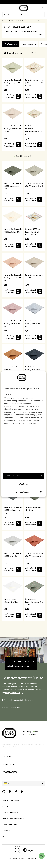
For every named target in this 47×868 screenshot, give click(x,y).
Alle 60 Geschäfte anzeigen (18, 666)
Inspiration (10, 772)
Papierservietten (29, 44)
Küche (13, 21)
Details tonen (29, 492)
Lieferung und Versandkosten (13, 818)
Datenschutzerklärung (11, 800)
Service (7, 756)
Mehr (41, 35)
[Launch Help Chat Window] (42, 856)
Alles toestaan (24, 476)
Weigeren (24, 484)
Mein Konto (10, 8)
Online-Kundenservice (12, 708)
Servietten (32, 21)
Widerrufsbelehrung (10, 812)
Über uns (8, 764)
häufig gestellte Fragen (14, 693)
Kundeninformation (10, 824)
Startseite (5, 21)
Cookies (6, 806)
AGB (4, 836)
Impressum (7, 830)
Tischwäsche (22, 21)
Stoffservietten (11, 44)
